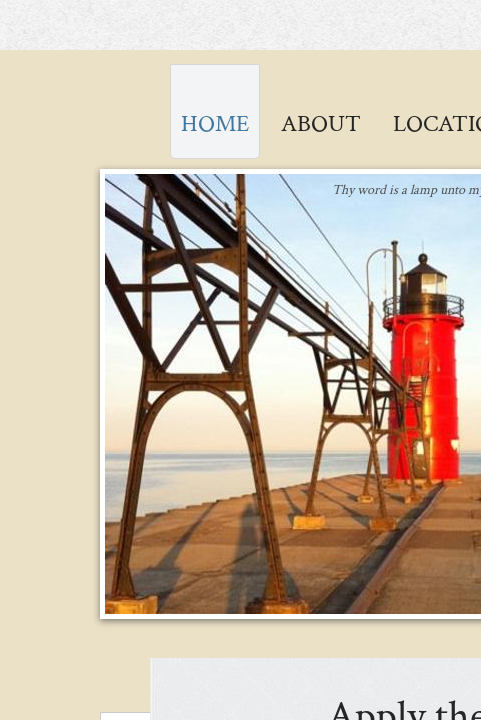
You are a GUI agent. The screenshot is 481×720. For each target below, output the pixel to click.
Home (215, 123)
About (321, 123)
